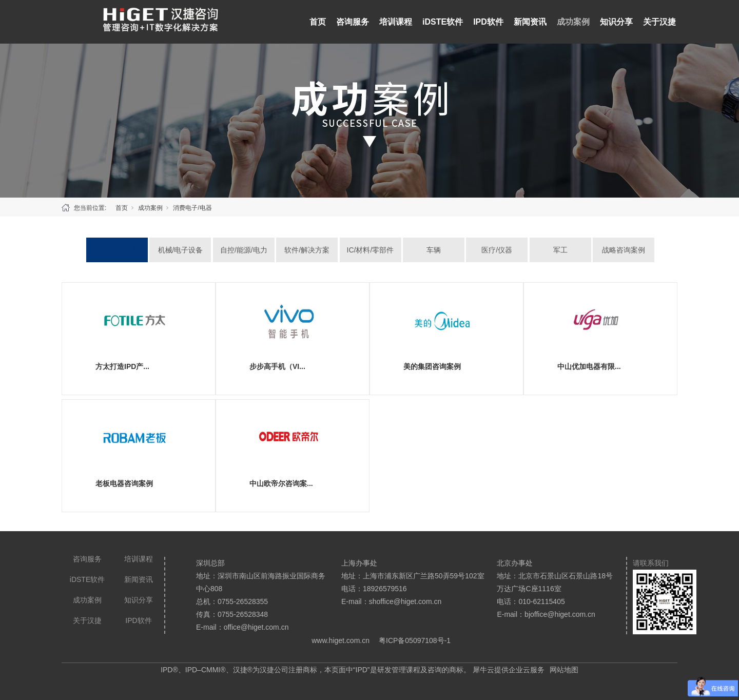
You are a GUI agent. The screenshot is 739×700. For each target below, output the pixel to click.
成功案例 (573, 22)
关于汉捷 (659, 22)
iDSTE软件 (443, 22)
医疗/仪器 (497, 250)
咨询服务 (353, 22)
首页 (318, 22)
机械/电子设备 (181, 250)
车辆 (434, 250)
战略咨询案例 (624, 250)
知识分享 (616, 22)
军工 (560, 250)
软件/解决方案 (307, 250)
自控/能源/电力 (244, 250)
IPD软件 (488, 22)
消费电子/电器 (192, 208)
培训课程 (396, 22)
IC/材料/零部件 (371, 250)
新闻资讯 (530, 22)
